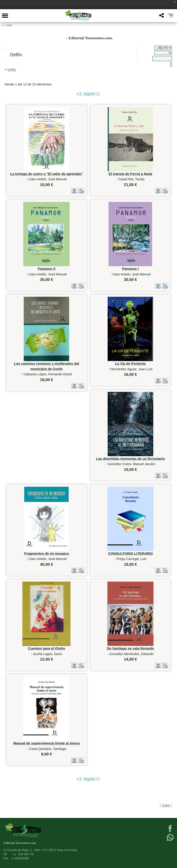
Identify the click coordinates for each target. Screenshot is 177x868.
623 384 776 (23, 854)
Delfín (9, 25)
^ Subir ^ (166, 805)
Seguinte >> (91, 94)
